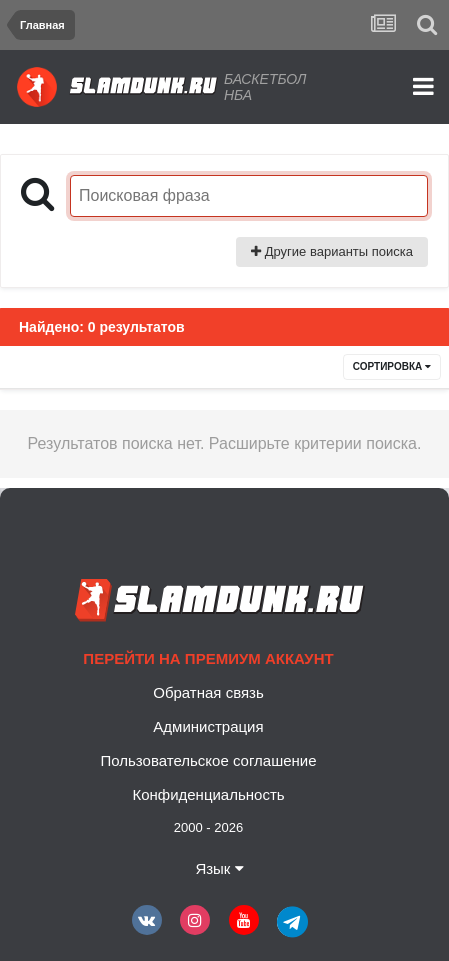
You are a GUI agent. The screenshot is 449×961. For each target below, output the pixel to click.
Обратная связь (208, 692)
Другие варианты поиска (332, 251)
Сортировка (392, 366)
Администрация (208, 726)
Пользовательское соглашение (208, 760)
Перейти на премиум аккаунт (208, 658)
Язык (219, 868)
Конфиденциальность (208, 794)
